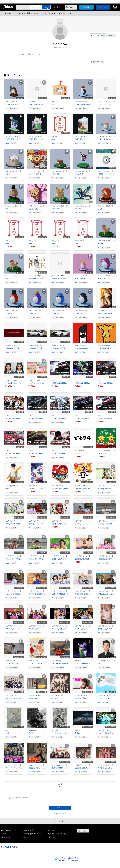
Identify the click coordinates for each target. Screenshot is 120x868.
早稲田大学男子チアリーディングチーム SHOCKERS (59, 661)
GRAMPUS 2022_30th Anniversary (83, 489)
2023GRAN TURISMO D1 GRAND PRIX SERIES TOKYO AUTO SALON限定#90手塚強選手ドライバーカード (14, 418)
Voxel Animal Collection (13, 102)
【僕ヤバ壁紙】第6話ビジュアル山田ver (106, 313)
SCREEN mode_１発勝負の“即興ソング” (106, 594)
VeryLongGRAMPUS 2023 (83, 348)
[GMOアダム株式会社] (10, 847)
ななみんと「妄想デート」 (83, 698)
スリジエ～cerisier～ (105, 765)
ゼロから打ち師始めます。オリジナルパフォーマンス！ (106, 733)
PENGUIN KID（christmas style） (83, 104)
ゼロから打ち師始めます (105, 730)
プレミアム (21, 13)
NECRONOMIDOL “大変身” (60, 768)
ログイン (103, 7)
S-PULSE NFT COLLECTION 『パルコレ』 (105, 345)
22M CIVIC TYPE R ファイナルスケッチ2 (37, 348)
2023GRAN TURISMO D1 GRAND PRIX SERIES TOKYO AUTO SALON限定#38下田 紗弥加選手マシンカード (106, 418)
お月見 (8, 174)
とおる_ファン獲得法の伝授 (14, 664)
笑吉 (53, 104)
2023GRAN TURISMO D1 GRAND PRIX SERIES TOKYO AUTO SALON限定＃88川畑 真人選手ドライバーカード (60, 418)
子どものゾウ (33, 733)
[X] (54, 7)
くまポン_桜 (33, 209)
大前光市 (78, 661)
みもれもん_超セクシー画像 (37, 664)
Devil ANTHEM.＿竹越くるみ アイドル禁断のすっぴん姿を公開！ (14, 383)
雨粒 (99, 664)
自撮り (8, 733)
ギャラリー (63, 13)
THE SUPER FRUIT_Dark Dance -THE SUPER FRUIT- (14, 559)
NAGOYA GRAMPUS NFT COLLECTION (82, 345)
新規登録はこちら (60, 813)
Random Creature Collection (82, 206)
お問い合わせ (6, 837)
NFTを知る (26, 837)
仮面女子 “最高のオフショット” (83, 768)
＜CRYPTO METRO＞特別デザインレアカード (60, 279)
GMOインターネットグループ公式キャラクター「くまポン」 (105, 102)
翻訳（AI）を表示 (98, 62)
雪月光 (77, 733)
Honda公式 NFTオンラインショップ (13, 345)
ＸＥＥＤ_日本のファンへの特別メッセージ (60, 629)
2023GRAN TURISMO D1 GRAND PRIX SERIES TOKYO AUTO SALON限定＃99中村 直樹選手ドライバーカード (83, 383)
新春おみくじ (56, 102)
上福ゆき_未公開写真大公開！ (106, 489)
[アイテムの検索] (46, 7)
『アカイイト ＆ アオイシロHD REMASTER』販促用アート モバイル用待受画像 (37, 489)
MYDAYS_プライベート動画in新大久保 (14, 629)
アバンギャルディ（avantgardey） (13, 695)
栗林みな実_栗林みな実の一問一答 (83, 594)
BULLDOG (55, 174)
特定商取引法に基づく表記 (58, 834)
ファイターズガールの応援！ (14, 768)
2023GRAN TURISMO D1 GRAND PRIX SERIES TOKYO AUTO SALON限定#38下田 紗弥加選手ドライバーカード (14, 453)
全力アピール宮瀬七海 (82, 695)
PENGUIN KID (80, 279)
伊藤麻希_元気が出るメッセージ (60, 524)
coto (7, 730)
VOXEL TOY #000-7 (13, 139)
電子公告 (51, 837)
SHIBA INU (55, 209)
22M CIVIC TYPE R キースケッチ (14, 348)
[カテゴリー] (23, 7)
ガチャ (44, 13)
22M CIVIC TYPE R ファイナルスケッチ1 (60, 348)
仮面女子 (78, 765)
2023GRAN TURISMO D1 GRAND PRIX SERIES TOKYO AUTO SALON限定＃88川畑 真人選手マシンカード (37, 418)
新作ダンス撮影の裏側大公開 (14, 698)
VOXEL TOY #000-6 (36, 139)
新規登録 (87, 7)
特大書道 (55, 698)
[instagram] (59, 7)
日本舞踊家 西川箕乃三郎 (105, 661)
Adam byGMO (9, 798)
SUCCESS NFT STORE (36, 486)
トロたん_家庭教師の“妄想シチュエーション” (14, 594)
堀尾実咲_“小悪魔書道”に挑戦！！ (83, 559)
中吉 (76, 244)
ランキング (53, 13)
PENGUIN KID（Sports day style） (106, 139)
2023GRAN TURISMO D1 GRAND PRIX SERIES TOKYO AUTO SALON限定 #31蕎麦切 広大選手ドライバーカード (60, 453)
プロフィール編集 (98, 35)
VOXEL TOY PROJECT (13, 136)
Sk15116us (8, 108)
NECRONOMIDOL (57, 765)
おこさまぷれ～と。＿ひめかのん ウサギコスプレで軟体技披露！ (37, 383)
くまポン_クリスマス (106, 104)
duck (7, 489)
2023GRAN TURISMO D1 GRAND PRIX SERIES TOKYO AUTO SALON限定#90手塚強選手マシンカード (106, 383)
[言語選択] (71, 7)
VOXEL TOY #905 (81, 139)
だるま (100, 209)
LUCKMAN (32, 730)
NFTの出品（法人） (28, 830)
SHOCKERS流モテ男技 (60, 664)
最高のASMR (33, 698)
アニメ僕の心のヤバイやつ (105, 311)
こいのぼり (79, 174)
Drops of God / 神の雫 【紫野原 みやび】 (37, 279)
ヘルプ (4, 834)
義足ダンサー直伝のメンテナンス (83, 664)
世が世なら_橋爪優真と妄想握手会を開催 (106, 524)
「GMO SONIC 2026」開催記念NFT (37, 104)
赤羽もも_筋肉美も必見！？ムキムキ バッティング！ (60, 559)
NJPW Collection (57, 486)
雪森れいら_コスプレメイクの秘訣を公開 (106, 629)
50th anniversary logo (60, 489)
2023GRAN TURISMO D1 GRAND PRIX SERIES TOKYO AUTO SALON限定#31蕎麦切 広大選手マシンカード (37, 453)
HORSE (100, 244)
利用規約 (51, 830)
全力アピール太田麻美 (59, 695)
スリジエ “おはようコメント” (106, 768)
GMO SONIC (33, 102)
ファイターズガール (12, 765)
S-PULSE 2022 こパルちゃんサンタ (106, 453)
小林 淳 (77, 730)
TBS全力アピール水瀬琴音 (36, 695)
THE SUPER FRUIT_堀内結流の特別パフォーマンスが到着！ (37, 559)
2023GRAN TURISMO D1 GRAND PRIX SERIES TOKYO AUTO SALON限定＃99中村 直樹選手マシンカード (60, 383)
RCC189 (78, 209)
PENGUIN (101, 279)
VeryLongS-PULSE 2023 (106, 348)
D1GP (53, 380)
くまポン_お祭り (35, 174)
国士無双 (78, 453)
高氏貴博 (55, 730)
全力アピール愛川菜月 (105, 695)
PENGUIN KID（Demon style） (14, 104)
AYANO (31, 765)
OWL (7, 209)
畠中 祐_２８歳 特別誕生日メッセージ (37, 594)
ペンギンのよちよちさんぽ (60, 733)
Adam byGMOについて (9, 830)
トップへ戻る (60, 821)
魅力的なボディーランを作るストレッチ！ (37, 768)
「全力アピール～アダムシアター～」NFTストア (13, 380)
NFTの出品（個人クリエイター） (33, 834)
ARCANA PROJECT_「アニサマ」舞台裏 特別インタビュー (60, 594)
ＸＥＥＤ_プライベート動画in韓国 (83, 629)
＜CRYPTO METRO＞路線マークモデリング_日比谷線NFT (106, 174)
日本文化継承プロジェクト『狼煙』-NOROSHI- (82, 451)
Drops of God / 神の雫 (36, 276)
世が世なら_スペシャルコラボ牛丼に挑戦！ (83, 524)
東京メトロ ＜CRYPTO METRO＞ (105, 171)
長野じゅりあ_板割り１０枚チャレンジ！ (14, 524)
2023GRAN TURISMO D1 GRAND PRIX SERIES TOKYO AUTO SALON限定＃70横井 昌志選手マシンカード (83, 418)
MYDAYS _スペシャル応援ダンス (37, 629)
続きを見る (60, 784)
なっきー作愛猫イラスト (106, 698)
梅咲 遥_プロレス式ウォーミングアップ (37, 524)
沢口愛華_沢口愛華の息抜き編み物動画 (106, 559)
